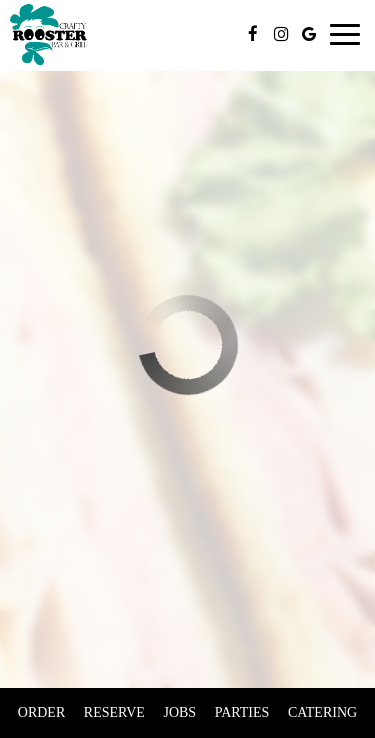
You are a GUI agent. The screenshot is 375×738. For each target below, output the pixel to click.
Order (41, 712)
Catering (322, 712)
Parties (242, 712)
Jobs (179, 712)
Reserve (114, 712)
